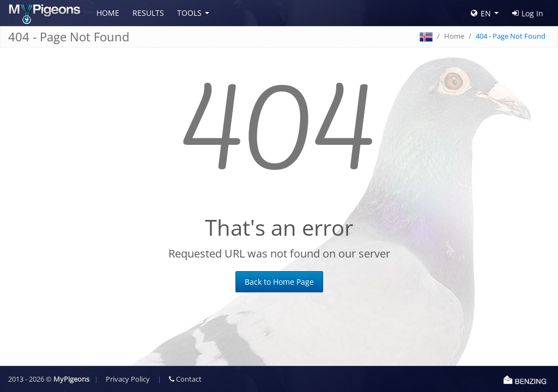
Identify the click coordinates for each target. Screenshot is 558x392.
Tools (189, 13)
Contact (185, 379)
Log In (528, 13)
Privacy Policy (128, 379)
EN (481, 13)
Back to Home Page (279, 282)
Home (108, 13)
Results (148, 13)
